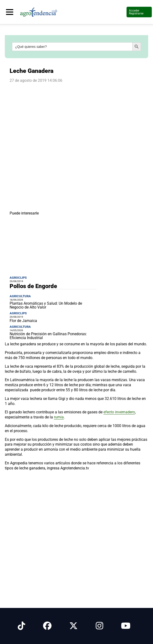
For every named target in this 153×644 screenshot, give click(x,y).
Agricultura (20, 296)
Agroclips (18, 278)
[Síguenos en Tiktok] (22, 626)
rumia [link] (59, 417)
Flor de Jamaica (23, 321)
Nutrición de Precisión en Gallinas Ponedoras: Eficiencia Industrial (48, 336)
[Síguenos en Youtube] (126, 626)
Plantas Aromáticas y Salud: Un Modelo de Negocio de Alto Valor (46, 305)
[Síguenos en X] (73, 626)
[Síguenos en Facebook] (47, 626)
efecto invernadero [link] (119, 412)
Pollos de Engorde (33, 286)
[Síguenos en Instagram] (99, 626)
